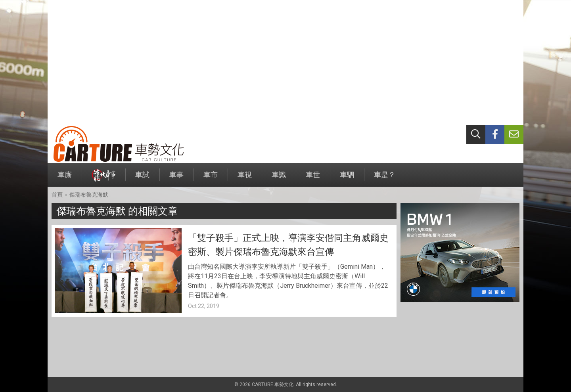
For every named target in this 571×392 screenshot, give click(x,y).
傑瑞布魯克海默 (89, 195)
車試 (142, 179)
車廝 (65, 179)
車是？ (385, 179)
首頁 (57, 195)
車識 (279, 179)
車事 (176, 179)
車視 (245, 179)
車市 (211, 179)
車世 (313, 179)
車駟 (347, 179)
